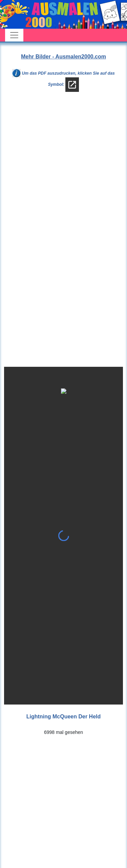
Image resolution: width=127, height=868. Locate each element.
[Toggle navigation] (14, 35)
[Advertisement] (63, 169)
